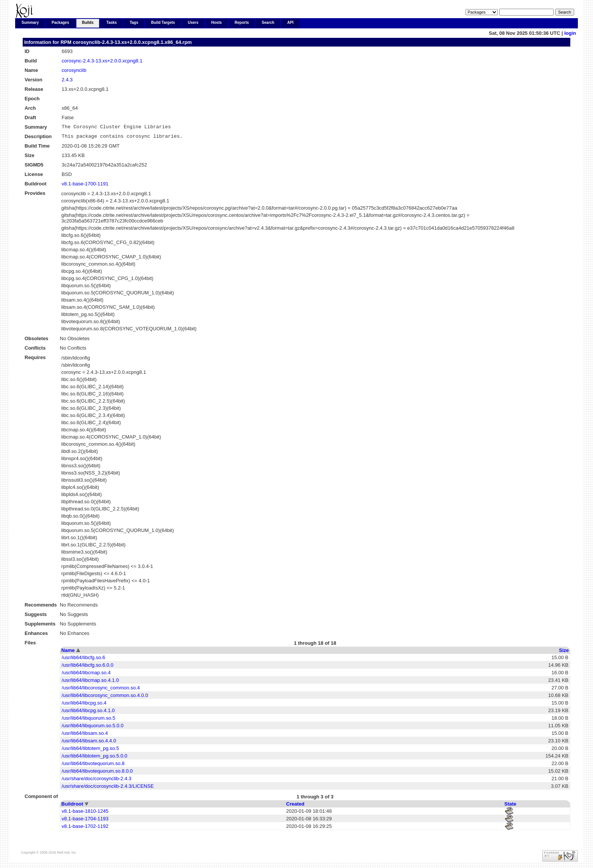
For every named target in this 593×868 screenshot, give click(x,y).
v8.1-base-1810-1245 (85, 813)
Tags (134, 23)
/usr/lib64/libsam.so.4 (85, 735)
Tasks (112, 23)
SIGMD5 (34, 167)
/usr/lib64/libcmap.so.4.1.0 (90, 682)
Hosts (217, 23)
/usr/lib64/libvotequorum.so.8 (93, 766)
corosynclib (74, 70)
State (511, 806)
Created (295, 806)
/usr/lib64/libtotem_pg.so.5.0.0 (94, 758)
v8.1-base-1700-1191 (85, 186)
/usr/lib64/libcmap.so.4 (86, 675)
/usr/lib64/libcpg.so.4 (84, 705)
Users (193, 23)
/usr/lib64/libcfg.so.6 (83, 660)
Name (68, 653)
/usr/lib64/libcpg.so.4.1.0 (88, 713)
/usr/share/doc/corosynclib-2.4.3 (96, 781)
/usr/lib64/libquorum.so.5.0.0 (92, 728)
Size (564, 653)
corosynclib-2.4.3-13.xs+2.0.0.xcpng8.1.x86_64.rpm (132, 42)
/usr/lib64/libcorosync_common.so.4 (101, 690)
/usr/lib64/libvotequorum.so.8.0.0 (97, 773)
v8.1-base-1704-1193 (85, 821)
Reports (242, 23)
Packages (61, 23)
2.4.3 (67, 80)
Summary (30, 23)
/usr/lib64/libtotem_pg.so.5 (90, 751)
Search (268, 23)
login (570, 33)
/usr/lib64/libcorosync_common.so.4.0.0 (105, 698)
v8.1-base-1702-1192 (85, 828)
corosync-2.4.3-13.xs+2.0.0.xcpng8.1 (102, 61)
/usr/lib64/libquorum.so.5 (88, 720)
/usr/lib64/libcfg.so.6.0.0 (88, 667)
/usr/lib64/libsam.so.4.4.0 (89, 743)
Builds (88, 23)
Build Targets (163, 23)
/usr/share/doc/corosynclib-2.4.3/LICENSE (108, 788)
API (290, 23)
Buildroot (72, 806)
